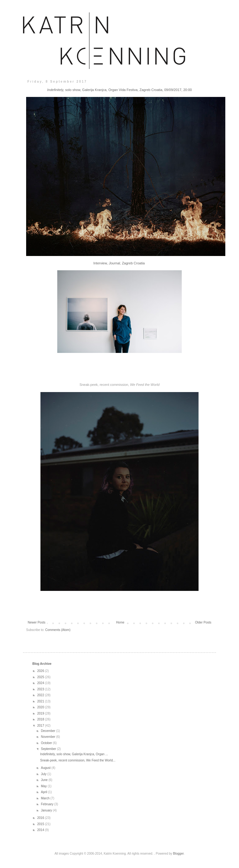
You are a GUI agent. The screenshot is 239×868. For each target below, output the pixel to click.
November (48, 737)
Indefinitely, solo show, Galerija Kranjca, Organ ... (74, 754)
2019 (41, 713)
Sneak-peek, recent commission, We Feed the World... (78, 760)
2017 (41, 726)
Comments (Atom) (58, 630)
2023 (41, 689)
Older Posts (203, 622)
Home (120, 622)
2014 (41, 830)
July (44, 774)
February (47, 804)
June (45, 780)
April (44, 792)
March (46, 798)
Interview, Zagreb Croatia (119, 263)
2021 (41, 701)
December (48, 731)
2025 (41, 677)
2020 (41, 707)
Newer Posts (37, 622)
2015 (41, 824)
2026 (41, 671)
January (47, 810)
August (46, 768)
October (47, 743)
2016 (41, 818)
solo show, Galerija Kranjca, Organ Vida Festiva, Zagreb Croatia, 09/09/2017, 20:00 (120, 90)
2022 (41, 695)
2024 (41, 683)
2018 (41, 719)
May (44, 786)
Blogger (178, 854)
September (49, 749)
